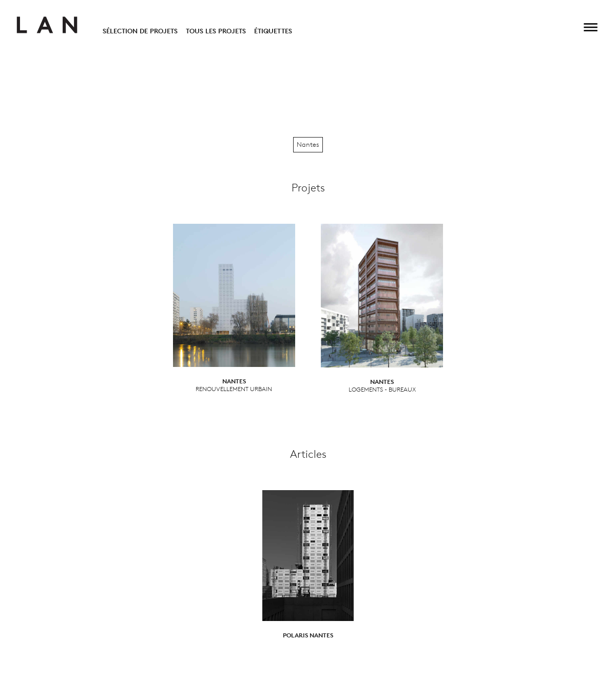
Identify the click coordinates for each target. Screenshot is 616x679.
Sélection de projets (140, 31)
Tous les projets (216, 31)
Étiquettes (273, 31)
